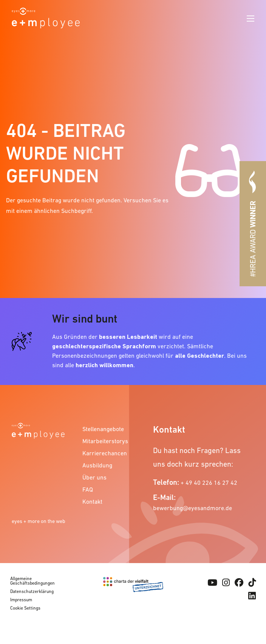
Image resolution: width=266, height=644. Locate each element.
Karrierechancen (103, 453)
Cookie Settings (25, 608)
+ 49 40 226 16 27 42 (209, 483)
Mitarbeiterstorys (103, 441)
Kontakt (92, 501)
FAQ (88, 489)
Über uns (94, 477)
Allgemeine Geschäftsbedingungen (32, 581)
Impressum (21, 600)
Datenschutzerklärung (32, 591)
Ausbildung (97, 465)
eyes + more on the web (39, 521)
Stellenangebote (103, 429)
